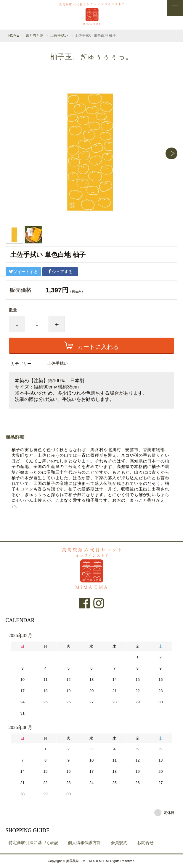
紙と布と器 (35, 35)
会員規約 (119, 843)
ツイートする (23, 272)
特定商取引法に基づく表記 (33, 843)
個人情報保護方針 (84, 843)
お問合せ (145, 843)
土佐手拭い (59, 35)
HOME (14, 35)
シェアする (60, 272)
